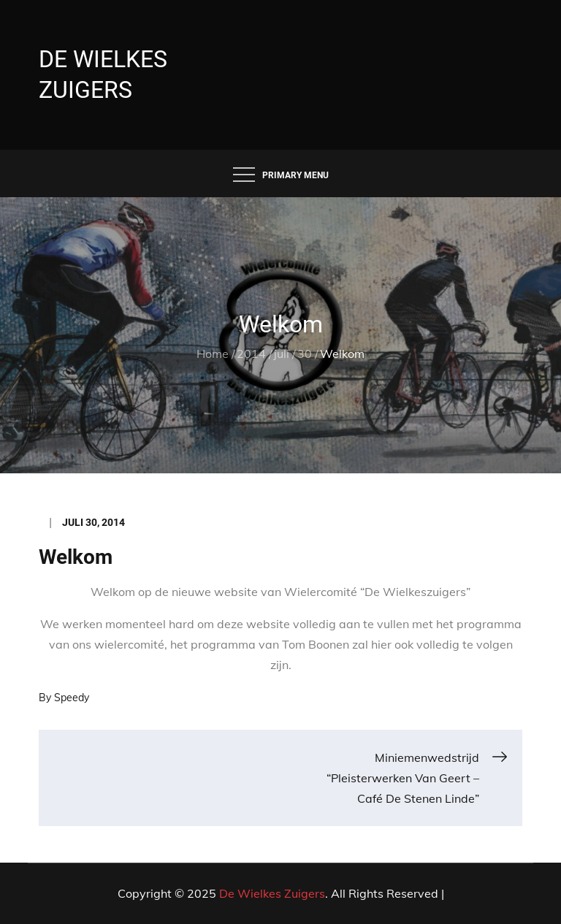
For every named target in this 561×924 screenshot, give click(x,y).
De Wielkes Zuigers (272, 893)
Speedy (72, 698)
